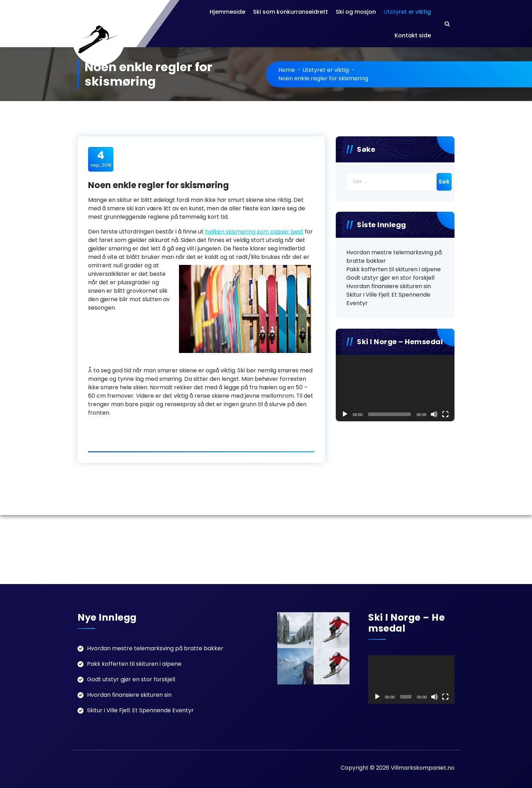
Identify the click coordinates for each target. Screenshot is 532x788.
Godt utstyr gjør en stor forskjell (390, 278)
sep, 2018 (101, 159)
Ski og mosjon (356, 12)
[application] (395, 388)
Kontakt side (413, 35)
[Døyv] (434, 414)
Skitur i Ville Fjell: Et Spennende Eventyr (388, 299)
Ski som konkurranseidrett (290, 12)
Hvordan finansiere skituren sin (389, 286)
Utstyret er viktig (407, 12)
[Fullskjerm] (445, 414)
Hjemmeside (227, 12)
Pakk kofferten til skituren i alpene (394, 269)
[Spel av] (345, 414)
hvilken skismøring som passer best (254, 232)
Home (287, 70)
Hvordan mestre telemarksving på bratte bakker (394, 257)
